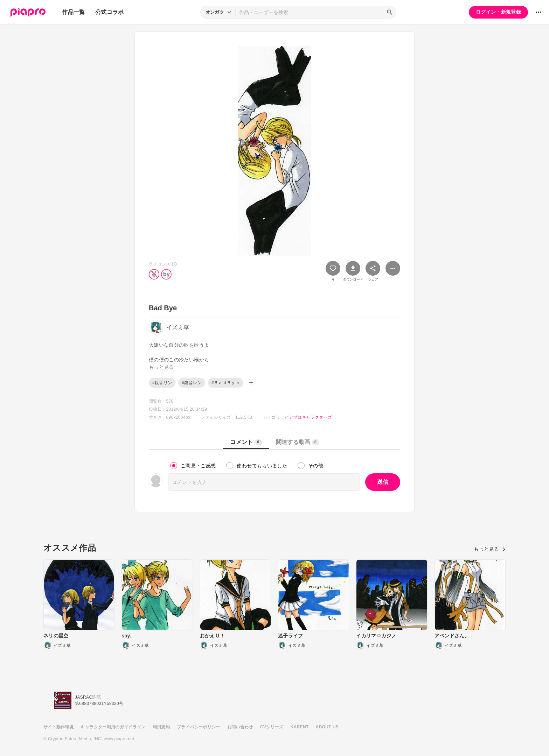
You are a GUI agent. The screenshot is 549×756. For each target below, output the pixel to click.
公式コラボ (110, 12)
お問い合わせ (240, 727)
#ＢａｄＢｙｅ (226, 383)
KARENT (300, 727)
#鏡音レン (192, 383)
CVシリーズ (272, 727)
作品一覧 (73, 12)
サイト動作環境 (58, 727)
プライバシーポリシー (199, 727)
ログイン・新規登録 (498, 12)
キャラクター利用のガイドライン (113, 727)
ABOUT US (327, 727)
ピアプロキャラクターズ (308, 417)
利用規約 (161, 727)
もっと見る (490, 549)
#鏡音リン (162, 383)
